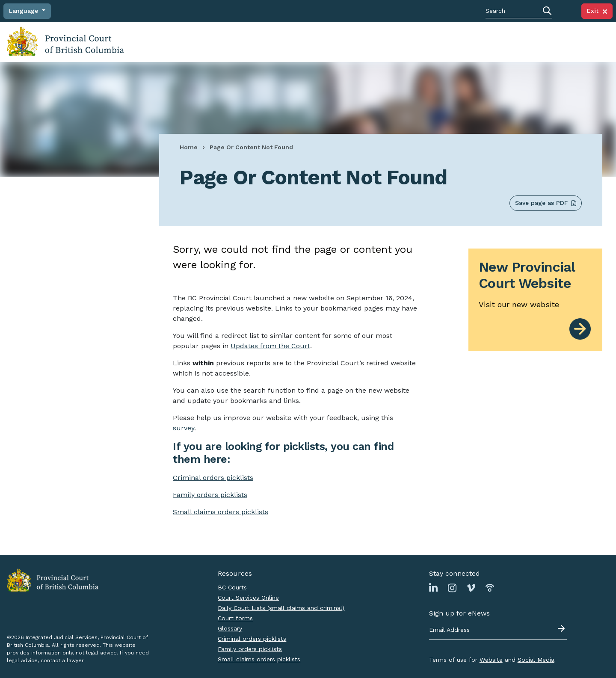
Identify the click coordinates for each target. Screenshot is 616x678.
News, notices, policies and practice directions (444, 42)
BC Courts (232, 587)
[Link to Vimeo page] (471, 588)
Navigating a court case (190, 42)
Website (491, 660)
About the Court (526, 42)
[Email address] (498, 630)
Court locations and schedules (340, 42)
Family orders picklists (250, 649)
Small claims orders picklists (221, 512)
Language (25, 11)
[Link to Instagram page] (452, 588)
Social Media (536, 660)
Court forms (235, 618)
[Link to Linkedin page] (433, 588)
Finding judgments (262, 42)
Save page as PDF (546, 203)
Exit (597, 11)
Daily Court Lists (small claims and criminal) (281, 608)
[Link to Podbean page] (490, 588)
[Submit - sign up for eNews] (562, 628)
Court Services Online (248, 598)
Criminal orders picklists (252, 639)
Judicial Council (579, 42)
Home (189, 147)
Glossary (230, 628)
